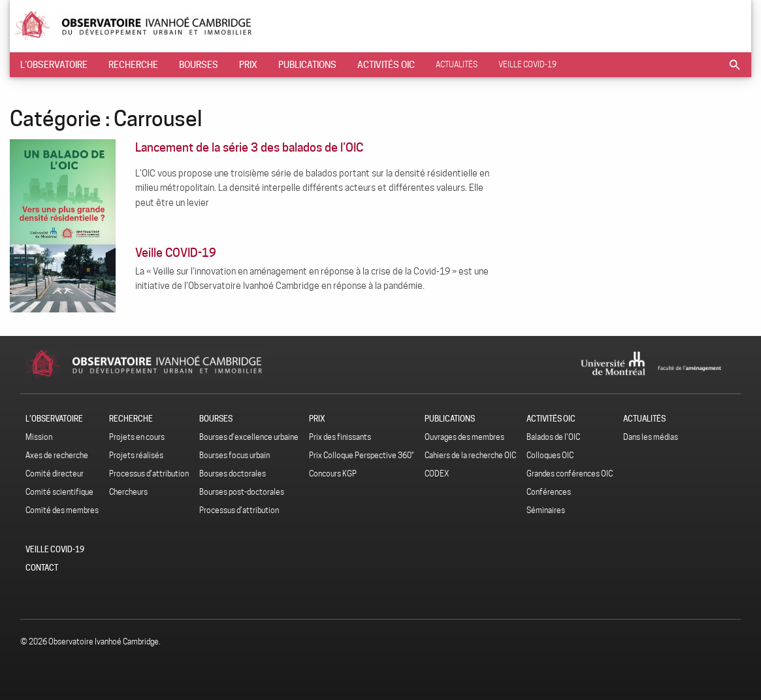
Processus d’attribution (149, 474)
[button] (735, 65)
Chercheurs (128, 492)
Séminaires (546, 510)
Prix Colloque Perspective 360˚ (362, 455)
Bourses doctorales (233, 474)
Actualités (457, 64)
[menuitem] (54, 65)
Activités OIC (386, 65)
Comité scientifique (59, 492)
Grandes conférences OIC (570, 474)
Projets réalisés (136, 455)
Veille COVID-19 (527, 64)
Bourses (199, 65)
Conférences (549, 492)
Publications (307, 65)
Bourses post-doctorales (242, 492)
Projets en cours (137, 437)
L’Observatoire (54, 65)
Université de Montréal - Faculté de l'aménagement (661, 363)
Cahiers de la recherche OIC (470, 455)
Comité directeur (55, 474)
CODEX (437, 474)
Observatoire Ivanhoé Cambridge (172, 26)
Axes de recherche (57, 455)
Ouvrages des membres (464, 437)
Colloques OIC (550, 455)
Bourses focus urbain (235, 455)
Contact (42, 568)
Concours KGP (333, 474)
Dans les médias (651, 437)
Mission (39, 437)
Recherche (133, 65)
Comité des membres (62, 510)
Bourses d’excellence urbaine (249, 437)
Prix (248, 65)
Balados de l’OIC (553, 437)
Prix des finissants (340, 437)
